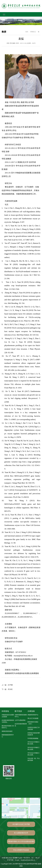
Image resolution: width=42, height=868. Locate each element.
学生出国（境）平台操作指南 (34, 759)
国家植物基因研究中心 (8, 736)
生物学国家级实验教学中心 (21, 716)
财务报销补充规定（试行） (33, 723)
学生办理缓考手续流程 (21, 850)
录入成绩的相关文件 (21, 833)
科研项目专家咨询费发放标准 (34, 734)
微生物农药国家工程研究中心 (8, 727)
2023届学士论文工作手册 (21, 824)
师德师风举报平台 (33, 715)
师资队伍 (33, 32)
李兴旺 (7, 689)
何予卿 (7, 685)
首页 (27, 32)
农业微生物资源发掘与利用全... (8, 721)
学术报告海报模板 (33, 738)
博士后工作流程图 (33, 718)
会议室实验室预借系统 (21, 725)
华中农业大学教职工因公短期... (34, 743)
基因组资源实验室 (7, 731)
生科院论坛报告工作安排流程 (34, 728)
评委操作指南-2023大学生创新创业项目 (21, 841)
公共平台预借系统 (20, 720)
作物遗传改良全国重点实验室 (8, 716)
